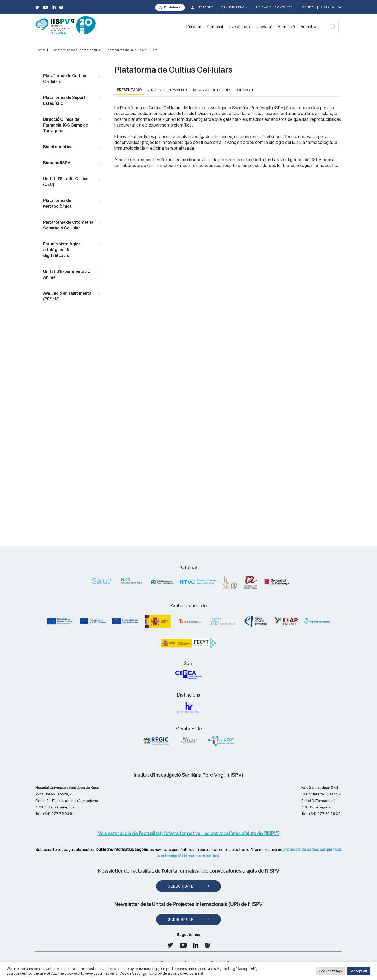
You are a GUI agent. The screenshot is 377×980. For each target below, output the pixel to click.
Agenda (307, 7)
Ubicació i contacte (274, 7)
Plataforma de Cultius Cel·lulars (132, 50)
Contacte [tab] (244, 90)
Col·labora (172, 7)
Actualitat (309, 27)
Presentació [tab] (129, 90)
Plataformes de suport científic (76, 50)
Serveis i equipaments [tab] (168, 90)
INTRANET (205, 7)
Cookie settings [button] (330, 971)
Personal (215, 27)
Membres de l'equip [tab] (212, 90)
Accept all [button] (359, 971)
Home (40, 50)
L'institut (194, 27)
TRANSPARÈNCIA (235, 7)
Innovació (264, 27)
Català (328, 7)
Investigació (239, 27)
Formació (287, 27)
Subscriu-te (181, 886)
